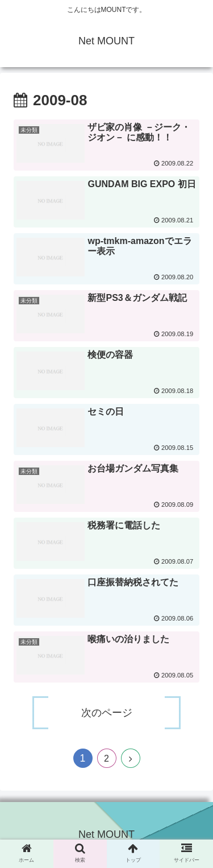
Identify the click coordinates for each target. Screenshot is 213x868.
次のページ (107, 713)
